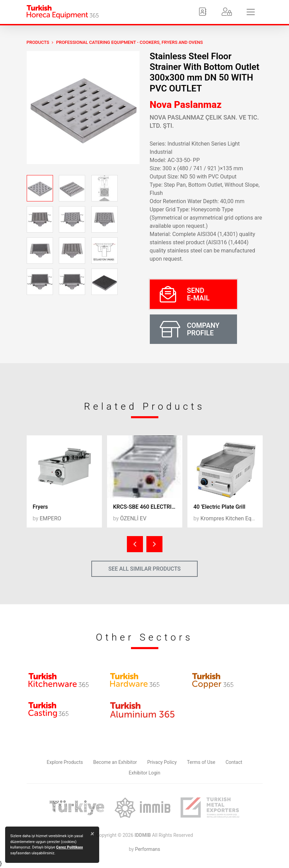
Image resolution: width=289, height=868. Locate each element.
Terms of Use (201, 762)
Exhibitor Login (144, 773)
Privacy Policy (162, 762)
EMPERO (50, 518)
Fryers (41, 507)
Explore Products (65, 762)
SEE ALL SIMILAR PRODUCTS (145, 569)
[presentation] (135, 544)
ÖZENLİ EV (133, 518)
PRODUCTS (38, 42)
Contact (234, 762)
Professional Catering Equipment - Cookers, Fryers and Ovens (129, 42)
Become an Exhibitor (115, 762)
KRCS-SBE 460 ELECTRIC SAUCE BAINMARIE (148, 507)
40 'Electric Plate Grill (220, 507)
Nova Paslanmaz (186, 105)
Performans (148, 849)
